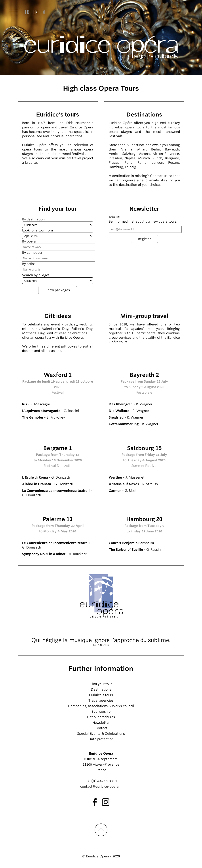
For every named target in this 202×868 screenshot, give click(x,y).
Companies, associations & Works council (101, 706)
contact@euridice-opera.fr (101, 787)
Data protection (101, 739)
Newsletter (101, 723)
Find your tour (101, 684)
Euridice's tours (101, 695)
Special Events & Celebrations (101, 734)
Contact (101, 728)
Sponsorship (101, 712)
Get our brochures (101, 717)
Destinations (101, 690)
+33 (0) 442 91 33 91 (101, 781)
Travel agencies (101, 701)
